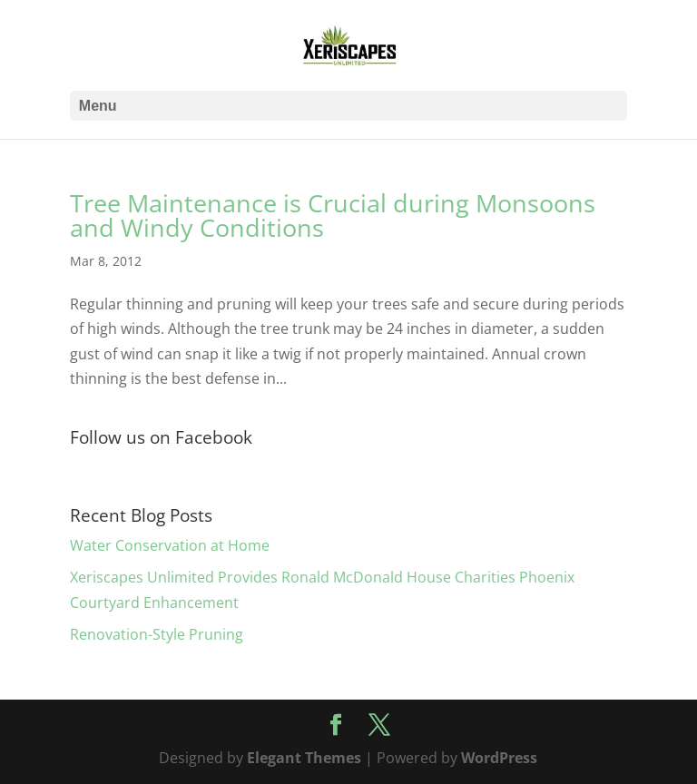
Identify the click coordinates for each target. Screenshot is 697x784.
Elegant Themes (304, 758)
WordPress (499, 758)
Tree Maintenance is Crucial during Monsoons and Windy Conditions (333, 215)
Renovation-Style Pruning (157, 634)
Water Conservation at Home (170, 545)
